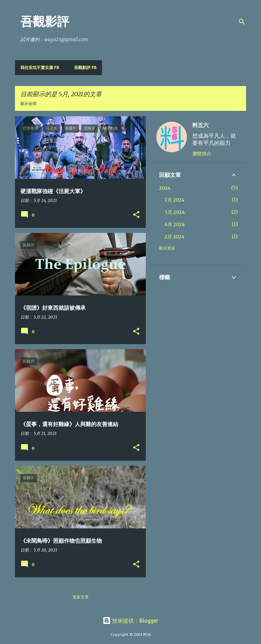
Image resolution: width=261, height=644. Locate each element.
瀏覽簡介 (202, 154)
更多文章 (81, 597)
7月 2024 (175, 200)
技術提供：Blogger (130, 621)
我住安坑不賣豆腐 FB (40, 67)
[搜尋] (242, 22)
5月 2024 (175, 212)
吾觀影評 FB (85, 67)
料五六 (201, 125)
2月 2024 (175, 237)
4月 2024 (175, 224)
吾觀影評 (45, 22)
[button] (136, 215)
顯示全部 (29, 104)
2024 (165, 188)
